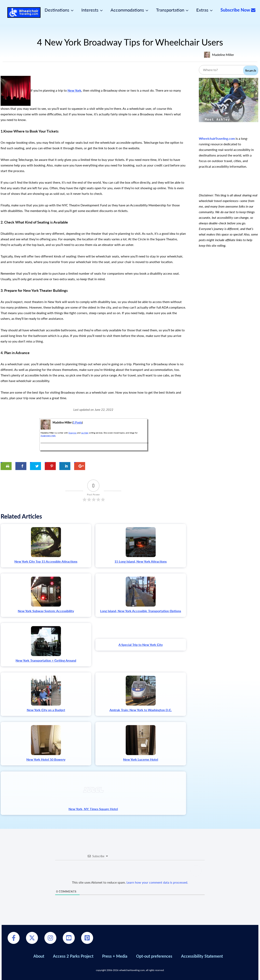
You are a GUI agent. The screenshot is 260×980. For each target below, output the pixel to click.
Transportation (170, 10)
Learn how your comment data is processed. (157, 882)
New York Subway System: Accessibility (46, 611)
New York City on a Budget (46, 710)
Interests (90, 10)
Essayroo (73, 433)
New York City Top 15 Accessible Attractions (46, 561)
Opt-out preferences (154, 956)
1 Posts (77, 422)
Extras (202, 10)
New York (74, 90)
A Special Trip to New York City (141, 645)
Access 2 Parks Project (73, 956)
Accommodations (127, 10)
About (39, 956)
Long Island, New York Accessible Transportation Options (141, 611)
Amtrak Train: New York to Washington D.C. (141, 710)
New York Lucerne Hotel (141, 759)
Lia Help (85, 433)
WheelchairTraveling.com (217, 138)
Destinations (57, 10)
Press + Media (115, 956)
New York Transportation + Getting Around (46, 660)
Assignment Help (48, 436)
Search (251, 70)
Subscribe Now (238, 10)
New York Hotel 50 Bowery (46, 759)
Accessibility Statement (202, 956)
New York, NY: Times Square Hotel (93, 809)
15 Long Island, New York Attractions (141, 561)
